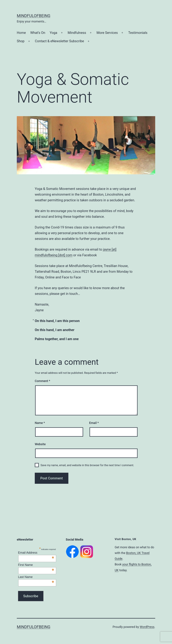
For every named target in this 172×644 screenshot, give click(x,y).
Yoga (53, 33)
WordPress (147, 627)
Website (40, 444)
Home (21, 33)
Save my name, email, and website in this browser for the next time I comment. (87, 465)
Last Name (36, 577)
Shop (21, 41)
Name (40, 423)
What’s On (38, 33)
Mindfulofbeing (34, 16)
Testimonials (138, 33)
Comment (42, 381)
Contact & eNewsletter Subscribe (59, 41)
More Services (107, 33)
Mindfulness (77, 33)
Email (94, 423)
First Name (36, 565)
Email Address (36, 553)
